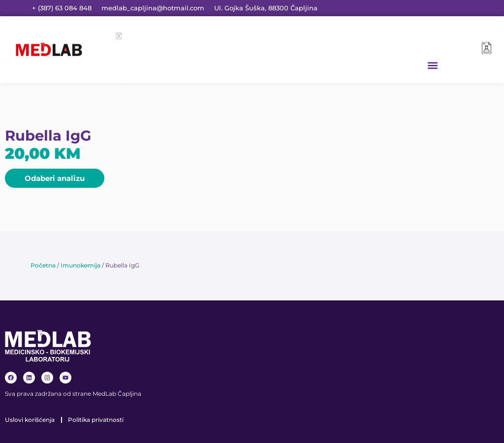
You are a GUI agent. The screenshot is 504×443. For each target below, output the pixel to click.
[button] (433, 65)
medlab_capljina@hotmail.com (153, 8)
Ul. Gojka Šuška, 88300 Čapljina (266, 8)
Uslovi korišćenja (30, 420)
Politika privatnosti (96, 420)
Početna (43, 265)
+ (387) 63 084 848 (62, 8)
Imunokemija (80, 265)
